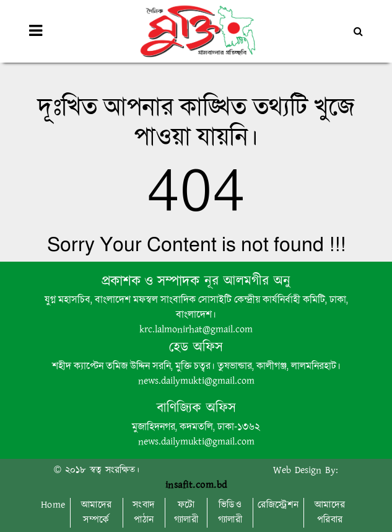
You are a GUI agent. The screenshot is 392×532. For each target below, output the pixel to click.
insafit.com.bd (196, 485)
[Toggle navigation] (36, 31)
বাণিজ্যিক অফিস (196, 408)
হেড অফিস (196, 348)
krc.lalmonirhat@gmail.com (196, 330)
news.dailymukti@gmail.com (196, 381)
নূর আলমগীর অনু (245, 281)
